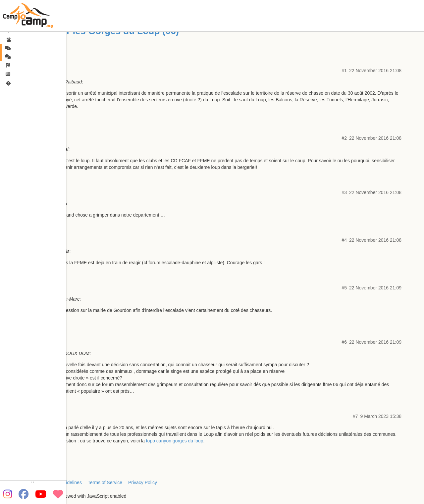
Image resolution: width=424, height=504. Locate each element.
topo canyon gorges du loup (175, 441)
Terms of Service (105, 482)
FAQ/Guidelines (66, 482)
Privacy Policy (143, 482)
